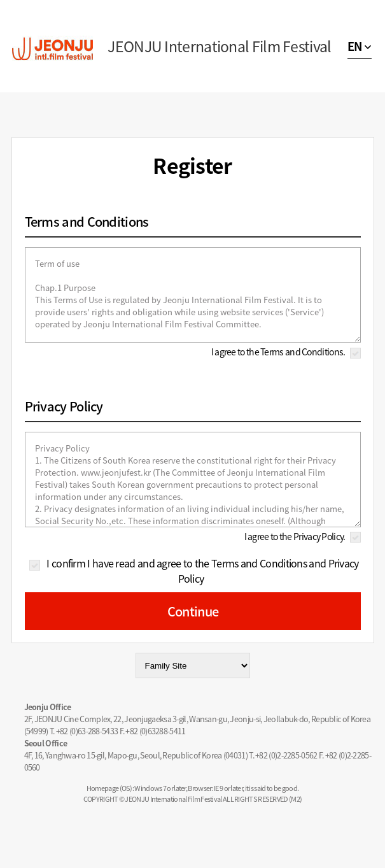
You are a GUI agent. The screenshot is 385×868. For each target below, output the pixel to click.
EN (355, 46)
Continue (193, 611)
